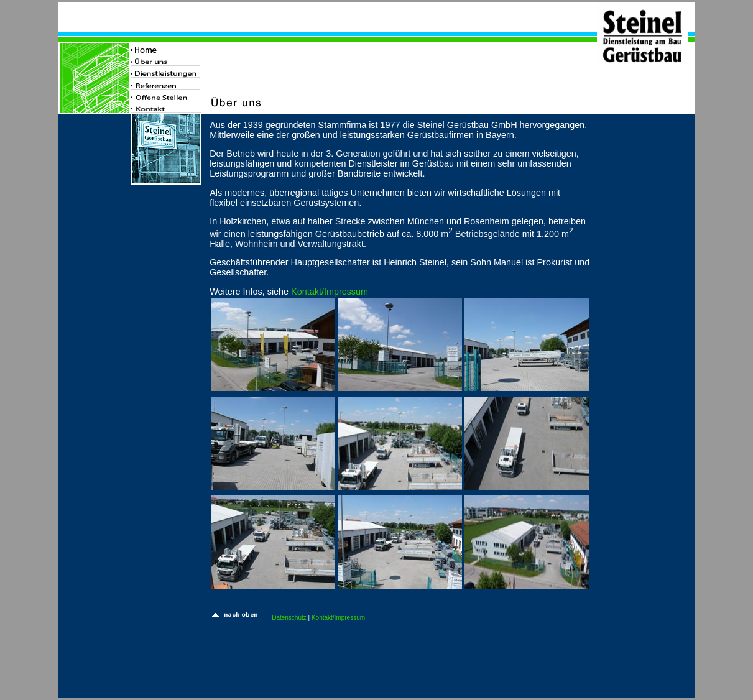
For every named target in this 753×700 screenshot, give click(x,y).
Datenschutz (289, 618)
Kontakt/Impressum (330, 292)
